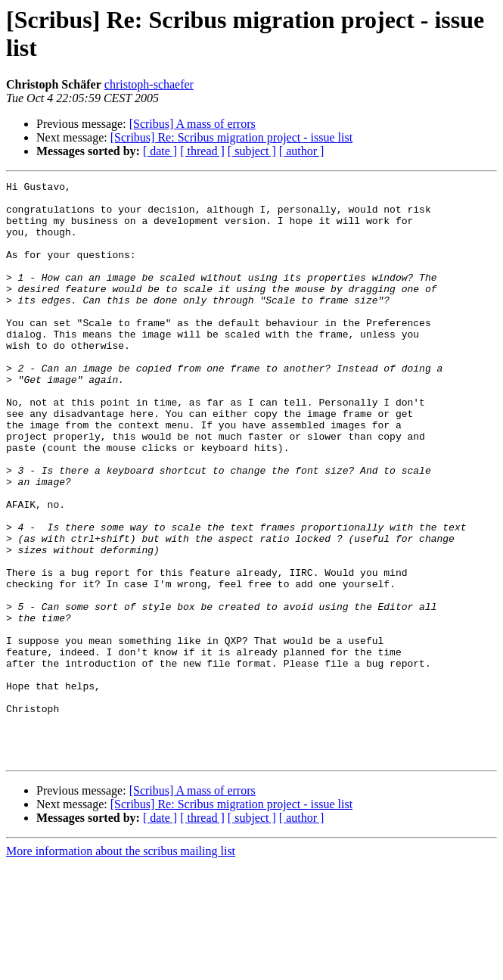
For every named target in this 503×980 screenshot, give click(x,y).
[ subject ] (252, 151)
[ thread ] (202, 151)
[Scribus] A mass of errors (193, 124)
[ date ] (160, 151)
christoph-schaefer (149, 84)
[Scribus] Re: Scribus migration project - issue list (231, 137)
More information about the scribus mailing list (121, 967)
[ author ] (302, 151)
